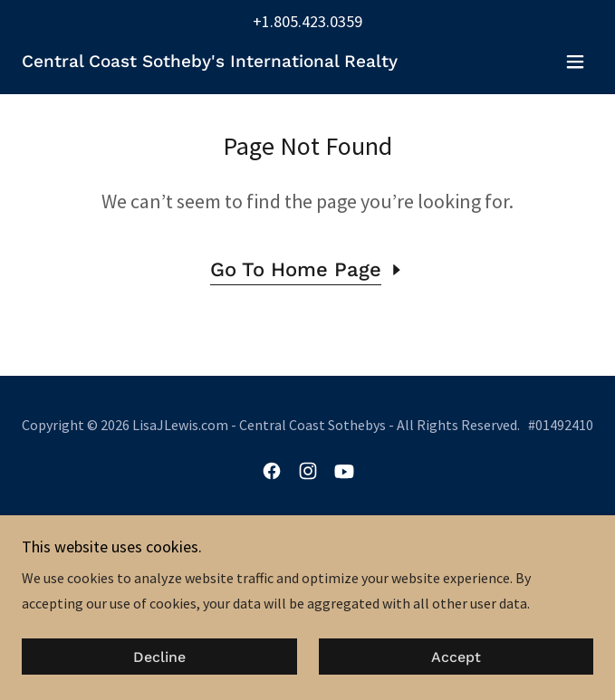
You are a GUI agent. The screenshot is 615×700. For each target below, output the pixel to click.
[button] (575, 62)
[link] (210, 62)
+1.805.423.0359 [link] (307, 21)
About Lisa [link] (308, 543)
